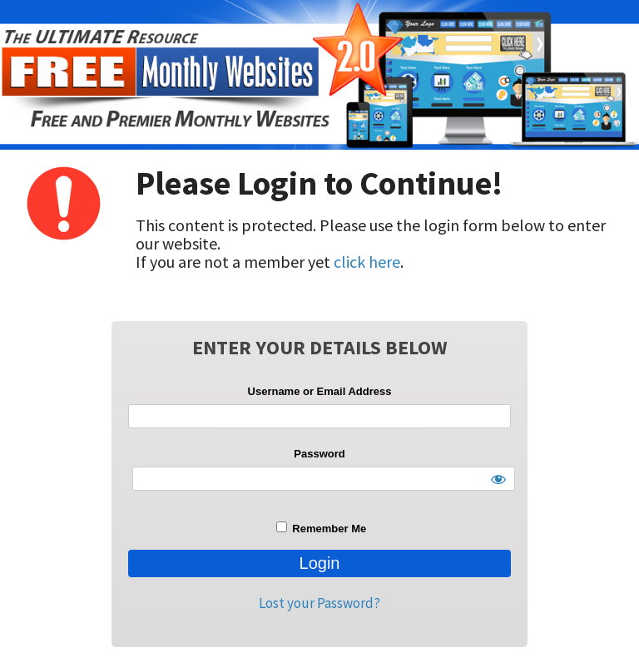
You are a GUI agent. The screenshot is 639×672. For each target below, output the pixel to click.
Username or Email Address (320, 391)
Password (319, 454)
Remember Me (321, 528)
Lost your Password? (319, 603)
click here (367, 262)
